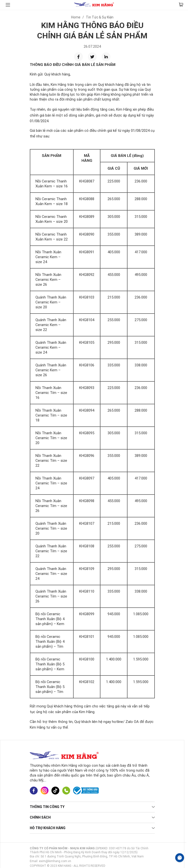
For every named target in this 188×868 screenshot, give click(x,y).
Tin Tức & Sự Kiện (100, 17)
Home (76, 17)
